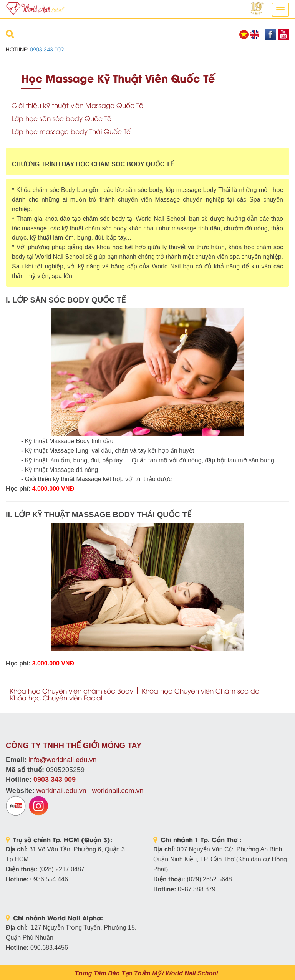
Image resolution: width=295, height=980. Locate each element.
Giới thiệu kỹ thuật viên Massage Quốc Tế (77, 105)
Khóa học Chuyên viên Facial (56, 698)
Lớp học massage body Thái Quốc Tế (71, 131)
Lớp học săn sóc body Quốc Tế (61, 118)
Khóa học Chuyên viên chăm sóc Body (71, 691)
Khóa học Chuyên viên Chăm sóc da (201, 691)
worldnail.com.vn (118, 791)
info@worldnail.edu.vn (62, 760)
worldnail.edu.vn (61, 791)
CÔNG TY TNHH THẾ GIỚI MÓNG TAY (74, 745)
